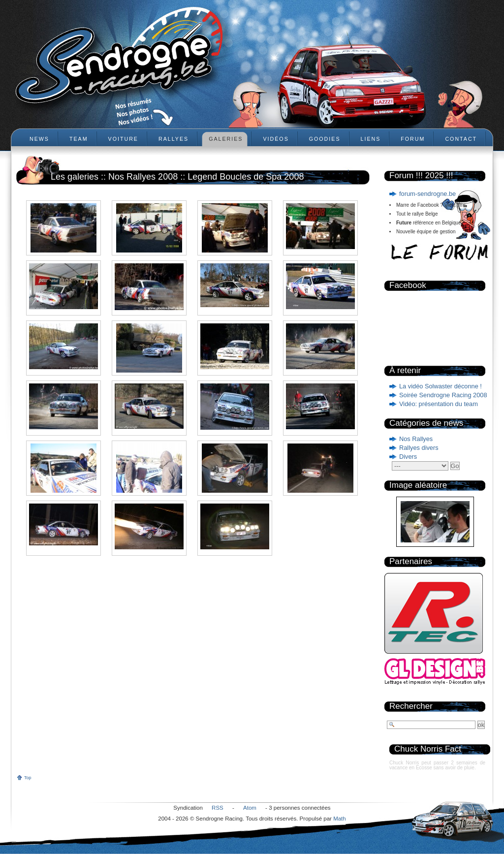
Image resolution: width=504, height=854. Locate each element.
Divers (408, 457)
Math (340, 819)
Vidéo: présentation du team (439, 404)
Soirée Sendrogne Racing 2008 (443, 395)
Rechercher (411, 706)
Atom (250, 808)
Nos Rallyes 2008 (143, 177)
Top (28, 778)
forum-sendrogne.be (427, 194)
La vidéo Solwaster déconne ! (441, 386)
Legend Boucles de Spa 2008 (246, 177)
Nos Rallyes (416, 439)
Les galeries (75, 177)
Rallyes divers (419, 448)
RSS (218, 808)
